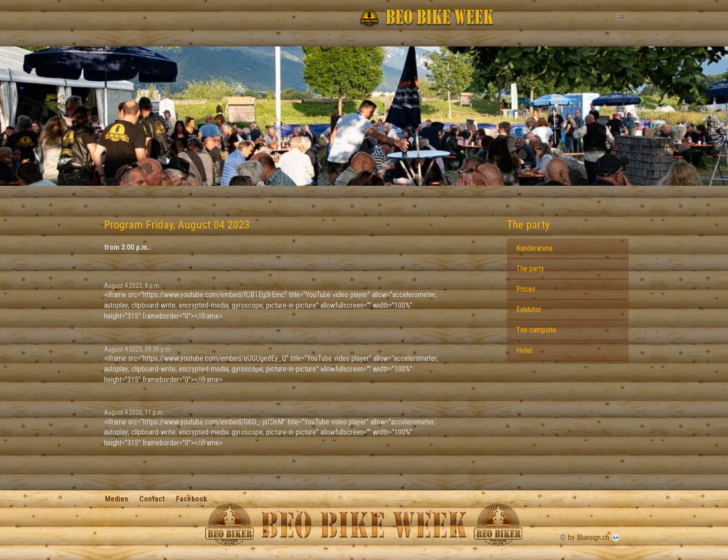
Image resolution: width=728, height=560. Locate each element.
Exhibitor (529, 309)
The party (528, 225)
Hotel (524, 350)
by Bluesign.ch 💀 (594, 537)
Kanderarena (534, 248)
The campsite (536, 330)
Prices (526, 289)
